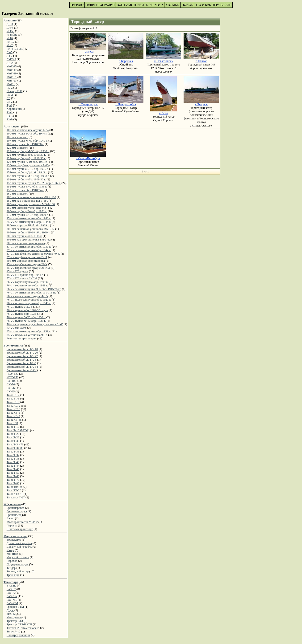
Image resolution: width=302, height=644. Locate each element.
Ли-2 (10, 63)
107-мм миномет (17, 137)
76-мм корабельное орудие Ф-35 (27, 296)
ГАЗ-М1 (12, 600)
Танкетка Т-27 (16, 497)
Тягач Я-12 (14, 632)
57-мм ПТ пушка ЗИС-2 (22, 278)
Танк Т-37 (13, 455)
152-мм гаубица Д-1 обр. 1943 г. (27, 172)
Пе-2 (10, 88)
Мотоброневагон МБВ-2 (22, 522)
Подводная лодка (18, 564)
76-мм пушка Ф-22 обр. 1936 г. (26, 321)
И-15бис (12, 35)
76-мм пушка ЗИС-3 (19, 307)
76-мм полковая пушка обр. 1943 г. (29, 303)
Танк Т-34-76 (15, 444)
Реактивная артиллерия (22, 338)
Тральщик (13, 575)
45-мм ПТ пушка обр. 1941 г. (25, 275)
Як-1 (10, 112)
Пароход (12, 561)
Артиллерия (12, 126)
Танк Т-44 (13, 466)
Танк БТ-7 (13, 402)
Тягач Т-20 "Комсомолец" (23, 628)
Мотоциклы (14, 617)
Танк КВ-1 (13, 413)
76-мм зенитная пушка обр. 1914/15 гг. (31, 293)
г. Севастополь (164, 61)
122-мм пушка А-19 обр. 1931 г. (27, 162)
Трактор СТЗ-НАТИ (19, 624)
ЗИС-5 (11, 614)
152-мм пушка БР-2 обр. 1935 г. (27, 187)
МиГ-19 (12, 73)
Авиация (10, 20)
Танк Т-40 (13, 462)
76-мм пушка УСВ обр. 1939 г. (26, 317)
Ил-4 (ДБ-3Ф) (15, 49)
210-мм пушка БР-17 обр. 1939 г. (27, 215)
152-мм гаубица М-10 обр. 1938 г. (28, 176)
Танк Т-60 (13, 476)
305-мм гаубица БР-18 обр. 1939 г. (28, 232)
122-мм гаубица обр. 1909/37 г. (26, 155)
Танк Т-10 (13, 427)
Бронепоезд (14, 515)
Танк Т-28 (13, 437)
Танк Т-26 (13, 434)
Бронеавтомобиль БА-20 (22, 353)
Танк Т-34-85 (15, 448)
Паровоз (12, 526)
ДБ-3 (10, 24)
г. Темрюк (201, 104)
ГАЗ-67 (11, 589)
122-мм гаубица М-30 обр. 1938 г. (28, 151)
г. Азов (164, 113)
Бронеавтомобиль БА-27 (22, 356)
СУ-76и (11, 388)
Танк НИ (12, 423)
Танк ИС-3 (13, 409)
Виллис (11, 586)
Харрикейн (14, 109)
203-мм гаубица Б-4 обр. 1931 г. (27, 211)
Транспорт (11, 582)
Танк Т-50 (13, 473)
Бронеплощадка (17, 511)
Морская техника (15, 536)
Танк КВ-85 (14, 420)
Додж (10, 610)
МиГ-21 (12, 77)
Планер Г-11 (15, 91)
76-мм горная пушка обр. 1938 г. (27, 285)
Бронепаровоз (15, 508)
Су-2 (10, 102)
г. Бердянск (126, 61)
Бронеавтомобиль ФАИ (22, 370)
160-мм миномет (17, 194)
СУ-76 (11, 384)
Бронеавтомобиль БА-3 (21, 360)
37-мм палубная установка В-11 (27, 257)
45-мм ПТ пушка (17, 271)
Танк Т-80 (13, 483)
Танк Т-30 (13, 441)
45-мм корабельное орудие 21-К (27, 264)
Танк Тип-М (14, 487)
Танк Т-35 (13, 452)
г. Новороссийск (126, 104)
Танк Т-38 (13, 459)
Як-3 (10, 116)
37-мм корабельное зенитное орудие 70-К (33, 254)
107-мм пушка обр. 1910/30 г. (25, 144)
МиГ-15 (12, 66)
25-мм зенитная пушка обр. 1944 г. (29, 222)
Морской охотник (18, 557)
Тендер (11, 568)
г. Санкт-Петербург (88, 158)
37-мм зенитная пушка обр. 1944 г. (29, 250)
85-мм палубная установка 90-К (27, 335)
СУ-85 (11, 391)
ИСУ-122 (13, 374)
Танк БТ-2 (13, 395)
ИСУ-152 (13, 377)
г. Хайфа (88, 52)
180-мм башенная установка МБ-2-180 (31, 197)
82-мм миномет (17, 328)
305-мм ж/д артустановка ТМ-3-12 (29, 240)
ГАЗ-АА (12, 596)
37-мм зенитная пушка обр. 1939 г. (29, 247)
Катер (10, 550)
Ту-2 (9, 105)
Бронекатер (14, 540)
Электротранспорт (18, 635)
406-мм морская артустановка (26, 261)
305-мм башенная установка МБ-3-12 (31, 229)
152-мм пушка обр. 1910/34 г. (25, 190)
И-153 (10, 31)
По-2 (10, 95)
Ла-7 (10, 56)
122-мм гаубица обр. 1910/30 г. (26, 158)
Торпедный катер (18, 571)
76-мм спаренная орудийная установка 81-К (35, 324)
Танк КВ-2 (13, 416)
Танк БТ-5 (13, 399)
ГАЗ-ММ (12, 603)
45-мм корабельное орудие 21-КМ (28, 268)
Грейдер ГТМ (15, 607)
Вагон (10, 518)
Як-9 (10, 119)
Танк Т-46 (13, 469)
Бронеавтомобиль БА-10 (22, 349)
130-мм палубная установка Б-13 (28, 165)
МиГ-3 (11, 84)
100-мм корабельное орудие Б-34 (28, 130)
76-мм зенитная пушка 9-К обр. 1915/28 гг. (34, 289)
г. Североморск (88, 104)
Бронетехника (13, 346)
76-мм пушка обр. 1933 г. (23, 314)
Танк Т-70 (13, 480)
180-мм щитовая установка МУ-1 (28, 208)
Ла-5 (10, 52)
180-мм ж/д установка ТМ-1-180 (27, 201)
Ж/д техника (12, 504)
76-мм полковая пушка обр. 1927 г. (29, 300)
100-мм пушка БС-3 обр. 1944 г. (27, 134)
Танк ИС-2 (13, 406)
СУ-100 (11, 381)
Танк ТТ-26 (14, 490)
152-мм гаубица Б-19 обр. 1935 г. (28, 169)
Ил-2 (10, 45)
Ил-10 (10, 42)
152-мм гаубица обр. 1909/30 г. (26, 179)
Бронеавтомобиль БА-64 (22, 367)
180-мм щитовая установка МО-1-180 (31, 204)
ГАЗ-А (11, 593)
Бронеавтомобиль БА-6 (21, 363)
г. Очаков (201, 61)
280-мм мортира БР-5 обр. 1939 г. (28, 225)
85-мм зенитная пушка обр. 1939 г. (29, 331)
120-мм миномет (17, 148)
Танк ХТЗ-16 (15, 494)
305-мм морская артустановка (26, 243)
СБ (8, 98)
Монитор (12, 554)
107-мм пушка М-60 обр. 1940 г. (27, 141)
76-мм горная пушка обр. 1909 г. (27, 282)
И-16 (10, 38)
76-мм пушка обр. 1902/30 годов (27, 310)
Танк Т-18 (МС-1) (18, 430)
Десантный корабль (19, 543)
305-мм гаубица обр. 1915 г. (24, 236)
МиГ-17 (12, 70)
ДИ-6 (10, 28)
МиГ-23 (12, 81)
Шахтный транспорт (20, 529)
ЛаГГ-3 (11, 59)
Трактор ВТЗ (15, 621)
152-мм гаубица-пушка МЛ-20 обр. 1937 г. (34, 183)
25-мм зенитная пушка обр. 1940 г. (29, 218)
